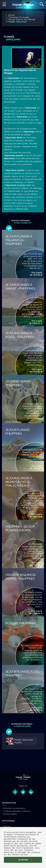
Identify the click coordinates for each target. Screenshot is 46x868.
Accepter (23, 860)
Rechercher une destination (14, 808)
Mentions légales (10, 814)
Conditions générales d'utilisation (17, 811)
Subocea (7, 826)
